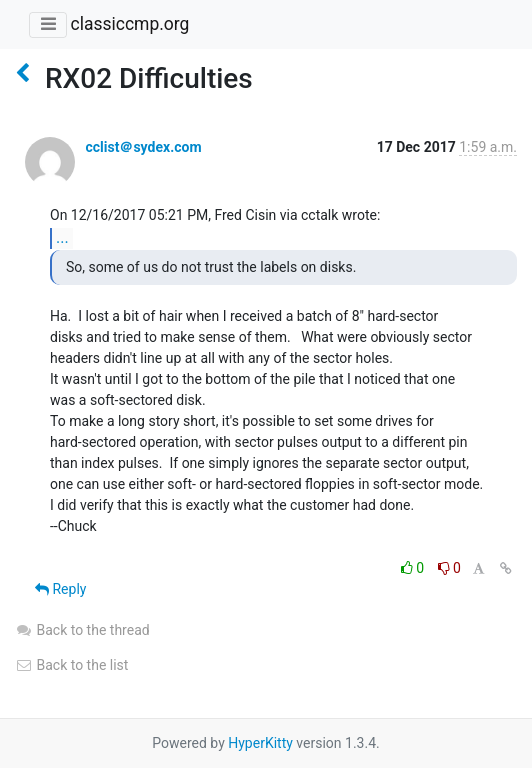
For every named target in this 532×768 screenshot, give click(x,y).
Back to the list (71, 665)
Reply (60, 589)
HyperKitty (260, 743)
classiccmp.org (129, 24)
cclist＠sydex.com (143, 147)
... (62, 237)
